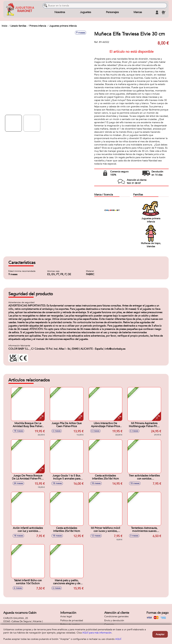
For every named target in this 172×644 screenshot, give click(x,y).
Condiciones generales (116, 616)
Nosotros (60, 12)
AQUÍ (118, 639)
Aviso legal (66, 616)
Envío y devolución (114, 620)
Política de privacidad (72, 620)
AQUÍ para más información (97, 633)
